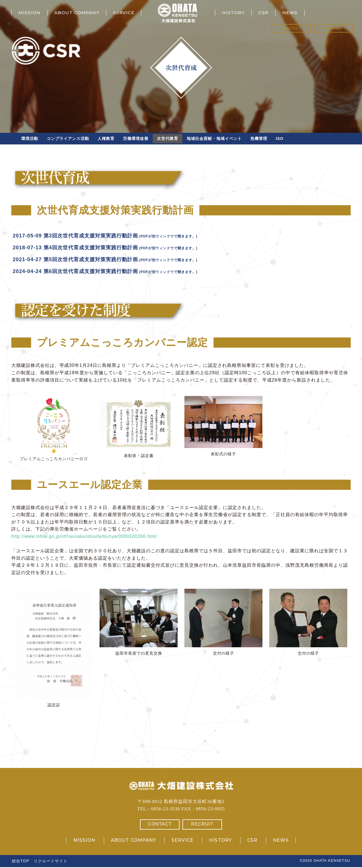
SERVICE (127, 13)
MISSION (30, 13)
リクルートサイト (51, 862)
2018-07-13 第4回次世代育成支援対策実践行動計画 (82, 248)
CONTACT (291, 28)
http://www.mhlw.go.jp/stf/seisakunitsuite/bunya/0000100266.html (85, 537)
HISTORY (234, 13)
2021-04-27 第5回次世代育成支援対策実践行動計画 (82, 260)
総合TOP (21, 862)
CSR (264, 13)
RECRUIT (334, 28)
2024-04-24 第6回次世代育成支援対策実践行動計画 (82, 272)
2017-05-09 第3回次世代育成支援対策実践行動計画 (82, 236)
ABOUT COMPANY (78, 13)
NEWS (291, 13)
